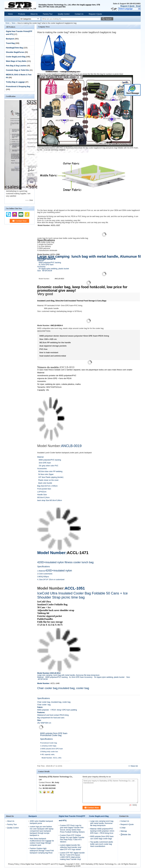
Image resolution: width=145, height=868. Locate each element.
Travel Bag (10, 43)
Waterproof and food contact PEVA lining (53, 715)
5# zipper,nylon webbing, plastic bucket (54, 269)
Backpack (10, 39)
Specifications (43, 567)
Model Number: (52, 553)
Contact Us (79, 14)
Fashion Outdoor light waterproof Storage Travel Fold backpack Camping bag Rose (42, 851)
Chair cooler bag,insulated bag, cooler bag (63, 688)
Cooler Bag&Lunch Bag (16, 57)
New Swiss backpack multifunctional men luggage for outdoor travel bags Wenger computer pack (42, 842)
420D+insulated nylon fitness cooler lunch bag (65, 562)
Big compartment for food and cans (51, 718)
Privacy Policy (14, 864)
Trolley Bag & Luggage (15, 82)
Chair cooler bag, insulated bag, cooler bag (54, 702)
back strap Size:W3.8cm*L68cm (50, 500)
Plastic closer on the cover (48, 480)
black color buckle (45, 483)
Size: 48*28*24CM (45, 271)
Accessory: (42, 267)
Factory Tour (48, 14)
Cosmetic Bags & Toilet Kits (17, 70)
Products (22, 14)
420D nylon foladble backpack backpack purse (41, 822)
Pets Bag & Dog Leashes (16, 66)
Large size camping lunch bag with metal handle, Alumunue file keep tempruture (102, 823)
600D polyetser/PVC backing (49, 263)
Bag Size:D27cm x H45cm (47, 486)
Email (138, 6)
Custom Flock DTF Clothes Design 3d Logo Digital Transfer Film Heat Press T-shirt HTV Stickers (72, 839)
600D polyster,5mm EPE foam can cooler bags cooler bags (102, 838)
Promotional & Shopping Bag (18, 87)
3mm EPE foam (44, 463)
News (14, 23)
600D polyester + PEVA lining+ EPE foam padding (57, 710)
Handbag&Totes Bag (14, 48)
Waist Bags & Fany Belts (16, 61)
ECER (78, 866)
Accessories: (42, 469)
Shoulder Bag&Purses (15, 52)
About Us (34, 14)
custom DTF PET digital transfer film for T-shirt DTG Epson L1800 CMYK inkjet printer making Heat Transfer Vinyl (72, 856)
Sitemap (124, 831)
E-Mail (123, 828)
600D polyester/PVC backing (49, 460)
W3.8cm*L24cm (43, 498)
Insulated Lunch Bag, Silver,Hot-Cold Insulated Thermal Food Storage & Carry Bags (72, 301)
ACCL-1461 (57, 758)
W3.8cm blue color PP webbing (50, 471)
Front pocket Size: (44, 489)
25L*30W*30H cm (44, 723)
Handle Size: (42, 495)
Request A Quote (127, 6)
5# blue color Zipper (46, 474)
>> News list (133, 766)
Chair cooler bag (44, 705)
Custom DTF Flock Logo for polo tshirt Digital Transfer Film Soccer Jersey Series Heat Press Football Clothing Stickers (72, 829)
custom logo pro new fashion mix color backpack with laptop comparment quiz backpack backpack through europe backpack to (42, 831)
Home (10, 14)
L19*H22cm (42, 492)
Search (108, 19)
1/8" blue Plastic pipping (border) (50, 477)
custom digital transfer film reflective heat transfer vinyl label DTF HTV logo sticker (71, 847)
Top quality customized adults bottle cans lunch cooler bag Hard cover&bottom (102, 844)
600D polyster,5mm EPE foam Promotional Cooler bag (54, 734)
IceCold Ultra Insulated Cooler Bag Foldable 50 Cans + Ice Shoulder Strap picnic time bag (83, 595)
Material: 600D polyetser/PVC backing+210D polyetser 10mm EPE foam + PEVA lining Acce (102, 831)
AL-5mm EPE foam (46, 265)
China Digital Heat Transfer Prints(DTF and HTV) (39, 864)
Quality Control (64, 14)
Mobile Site (126, 835)
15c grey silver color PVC (48, 466)
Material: (41, 261)
